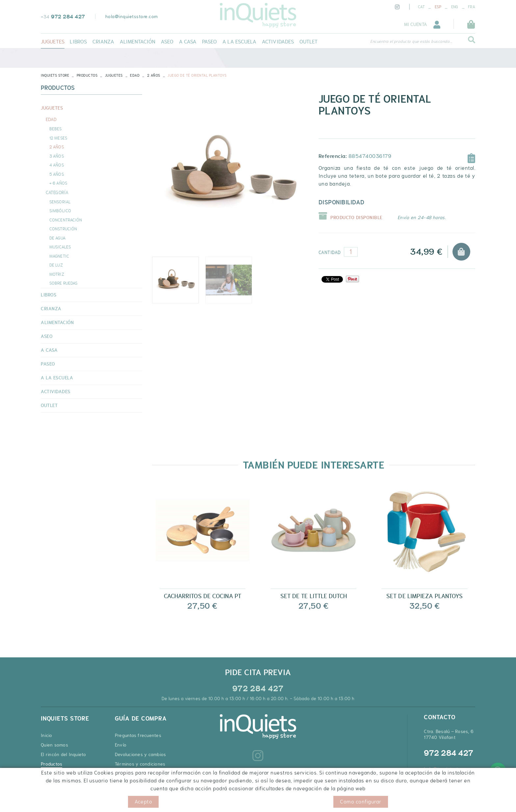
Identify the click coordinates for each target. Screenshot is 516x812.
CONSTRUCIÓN (63, 229)
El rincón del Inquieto (64, 754)
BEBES (56, 129)
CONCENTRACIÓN (66, 220)
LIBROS (49, 295)
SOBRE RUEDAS (63, 283)
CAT (421, 7)
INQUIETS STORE (55, 75)
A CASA (49, 350)
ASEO (47, 336)
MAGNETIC (59, 256)
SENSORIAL (60, 202)
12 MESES (58, 138)
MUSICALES (60, 247)
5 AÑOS (57, 174)
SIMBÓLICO (60, 211)
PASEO (48, 364)
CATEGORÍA (57, 192)
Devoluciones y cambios (141, 754)
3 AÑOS (57, 156)
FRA (472, 7)
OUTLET (49, 405)
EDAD (135, 75)
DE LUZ (56, 265)
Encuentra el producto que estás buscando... (411, 41)
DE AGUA (57, 238)
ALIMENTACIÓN (57, 322)
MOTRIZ (57, 274)
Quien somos (54, 745)
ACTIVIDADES (56, 392)
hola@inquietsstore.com (132, 16)
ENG (455, 7)
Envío (121, 745)
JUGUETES (114, 75)
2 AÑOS (154, 75)
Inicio (47, 735)
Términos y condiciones (140, 764)
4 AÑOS (57, 165)
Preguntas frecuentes (138, 735)
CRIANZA (51, 309)
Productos (87, 75)
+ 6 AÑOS (58, 183)
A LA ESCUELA (57, 378)
